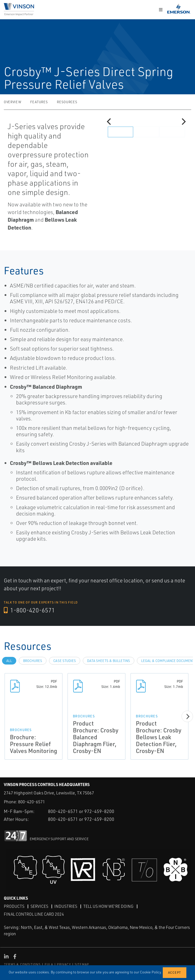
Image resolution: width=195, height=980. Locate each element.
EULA (49, 964)
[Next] (183, 122)
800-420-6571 (31, 802)
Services (39, 906)
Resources (67, 102)
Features (39, 102)
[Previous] (109, 122)
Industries (66, 906)
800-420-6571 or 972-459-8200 (81, 811)
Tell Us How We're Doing (108, 906)
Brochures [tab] (33, 661)
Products (14, 906)
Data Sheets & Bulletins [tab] (109, 661)
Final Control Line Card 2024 (34, 914)
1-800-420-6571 (30, 610)
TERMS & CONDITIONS (22, 964)
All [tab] (9, 661)
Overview (12, 102)
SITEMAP (82, 964)
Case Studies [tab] (65, 661)
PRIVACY (64, 964)
